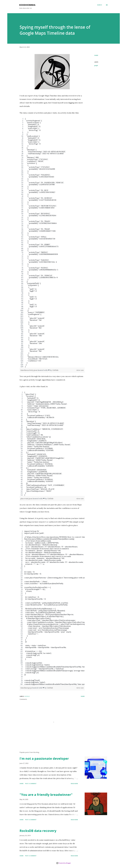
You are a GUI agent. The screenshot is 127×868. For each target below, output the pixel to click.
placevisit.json (27, 498)
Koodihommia (27, 5)
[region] (52, 243)
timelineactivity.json (29, 370)
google (96, 65)
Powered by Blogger (64, 863)
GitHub (55, 370)
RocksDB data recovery (38, 831)
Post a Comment (31, 784)
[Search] (100, 5)
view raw (80, 370)
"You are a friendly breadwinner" (46, 795)
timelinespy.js (26, 688)
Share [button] (96, 55)
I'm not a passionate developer (44, 759)
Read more (74, 784)
